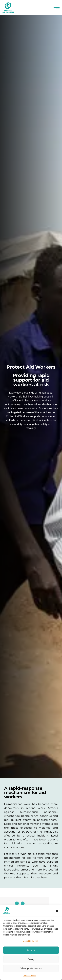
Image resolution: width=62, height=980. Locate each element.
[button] (57, 911)
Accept (31, 950)
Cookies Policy (29, 976)
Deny (31, 959)
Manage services (30, 941)
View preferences (31, 968)
